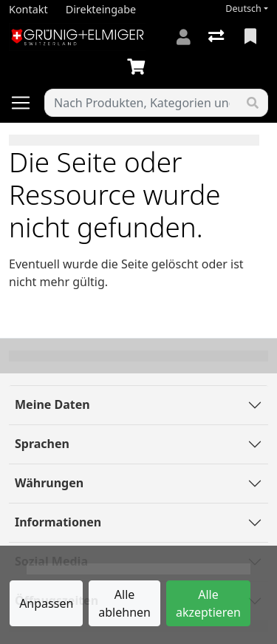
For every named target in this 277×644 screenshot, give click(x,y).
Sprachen (42, 444)
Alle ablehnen (124, 603)
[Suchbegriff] (141, 103)
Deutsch (243, 9)
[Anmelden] (184, 37)
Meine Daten (52, 404)
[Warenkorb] (139, 67)
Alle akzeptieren (208, 603)
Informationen (58, 522)
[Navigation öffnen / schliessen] (27, 103)
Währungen (49, 483)
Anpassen (46, 603)
